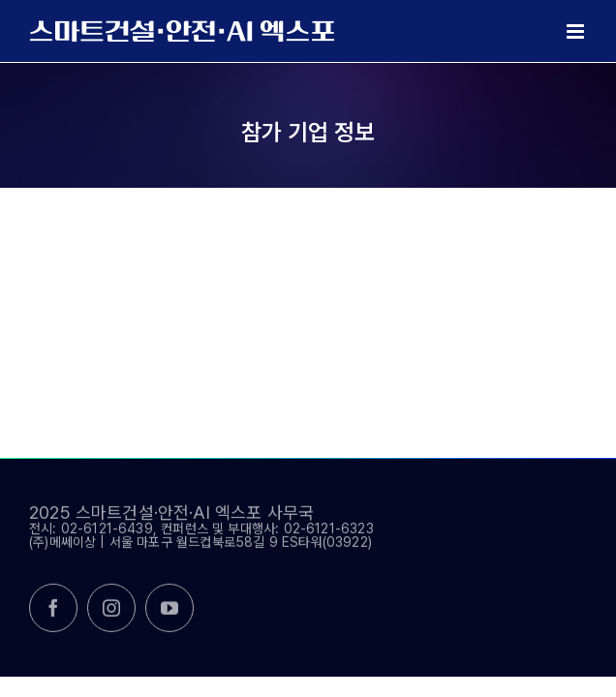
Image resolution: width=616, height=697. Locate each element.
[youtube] (169, 615)
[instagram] (111, 615)
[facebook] (53, 615)
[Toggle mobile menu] (577, 31)
